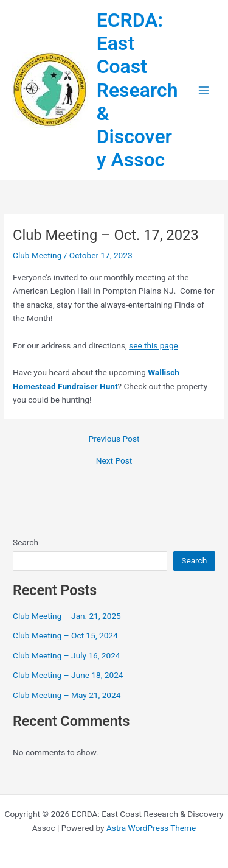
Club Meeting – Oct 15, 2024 (65, 635)
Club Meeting (37, 255)
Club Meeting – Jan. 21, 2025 (67, 616)
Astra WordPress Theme (151, 828)
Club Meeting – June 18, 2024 (68, 675)
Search (26, 542)
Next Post (114, 461)
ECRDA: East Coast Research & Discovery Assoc (137, 90)
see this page (154, 345)
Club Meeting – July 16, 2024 (67, 655)
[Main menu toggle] (204, 90)
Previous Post (114, 439)
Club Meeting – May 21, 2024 (67, 695)
